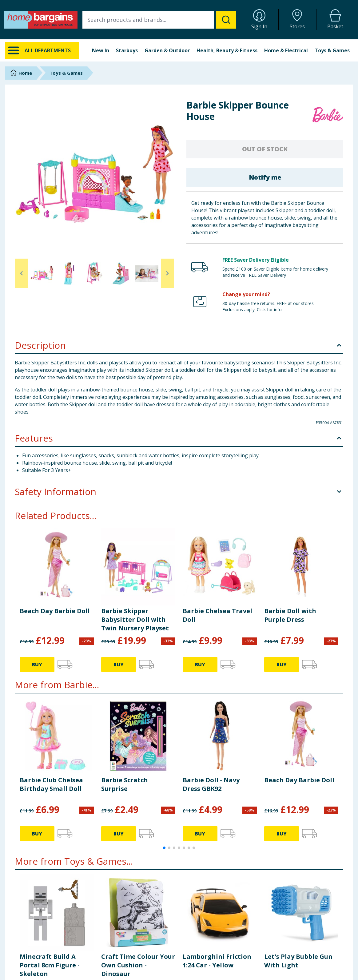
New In (101, 50)
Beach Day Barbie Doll (55, 611)
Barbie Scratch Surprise (125, 784)
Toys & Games (332, 50)
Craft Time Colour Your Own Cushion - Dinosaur (138, 965)
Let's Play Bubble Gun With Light (298, 961)
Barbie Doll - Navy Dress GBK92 (211, 784)
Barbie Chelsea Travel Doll (217, 615)
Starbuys (127, 50)
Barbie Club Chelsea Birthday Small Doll (51, 784)
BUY (37, 665)
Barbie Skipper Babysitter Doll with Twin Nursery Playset (135, 619)
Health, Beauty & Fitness (227, 50)
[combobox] (159, 20)
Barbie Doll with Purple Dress (290, 615)
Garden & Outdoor (167, 50)
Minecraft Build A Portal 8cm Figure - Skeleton (50, 965)
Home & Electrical (286, 50)
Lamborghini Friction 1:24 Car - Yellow (217, 961)
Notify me (265, 177)
